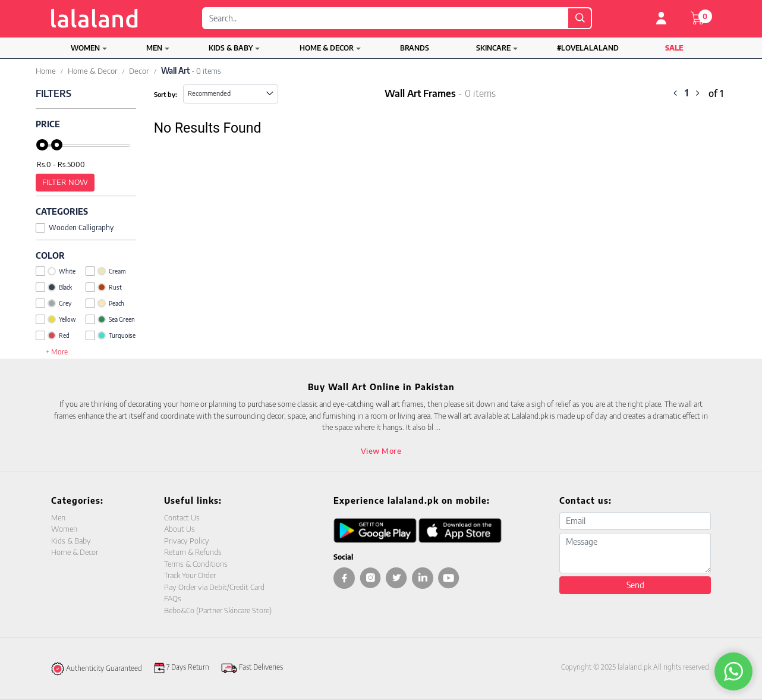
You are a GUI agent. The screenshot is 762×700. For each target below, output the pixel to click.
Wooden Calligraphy (75, 227)
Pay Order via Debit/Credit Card (214, 587)
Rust (104, 287)
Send (635, 585)
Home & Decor (327, 48)
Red (53, 335)
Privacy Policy (187, 541)
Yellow (56, 319)
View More (381, 451)
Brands (415, 48)
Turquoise (111, 335)
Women (85, 48)
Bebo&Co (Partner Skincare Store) (218, 610)
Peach (105, 303)
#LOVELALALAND (588, 48)
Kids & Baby (231, 48)
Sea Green (110, 319)
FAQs (173, 598)
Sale (674, 48)
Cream (106, 271)
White (56, 271)
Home (46, 71)
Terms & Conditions (196, 564)
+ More (57, 352)
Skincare (493, 48)
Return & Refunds (193, 552)
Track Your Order (190, 575)
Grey (53, 303)
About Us (180, 529)
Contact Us (182, 517)
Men (154, 48)
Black (54, 287)
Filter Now (65, 182)
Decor (139, 71)
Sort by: (166, 94)
